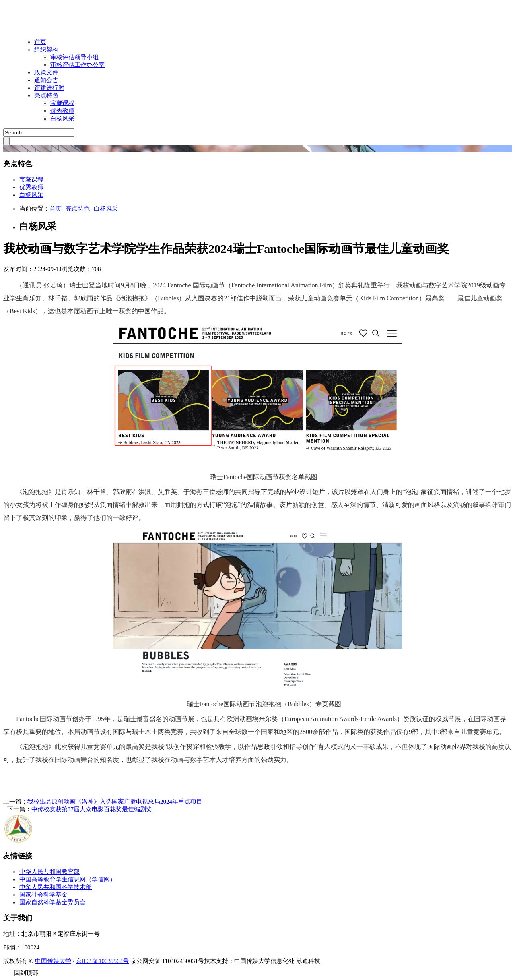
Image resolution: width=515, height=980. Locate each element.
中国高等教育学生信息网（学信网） (68, 879)
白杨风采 (106, 209)
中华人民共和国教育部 (49, 872)
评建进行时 (49, 88)
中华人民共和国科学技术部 (56, 887)
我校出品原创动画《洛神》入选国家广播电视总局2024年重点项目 (115, 802)
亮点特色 (46, 95)
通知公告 (46, 80)
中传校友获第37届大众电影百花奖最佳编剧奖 (92, 809)
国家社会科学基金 (43, 895)
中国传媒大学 (53, 961)
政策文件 (46, 72)
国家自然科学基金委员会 (53, 902)
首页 (40, 42)
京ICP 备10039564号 (103, 961)
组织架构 (46, 50)
